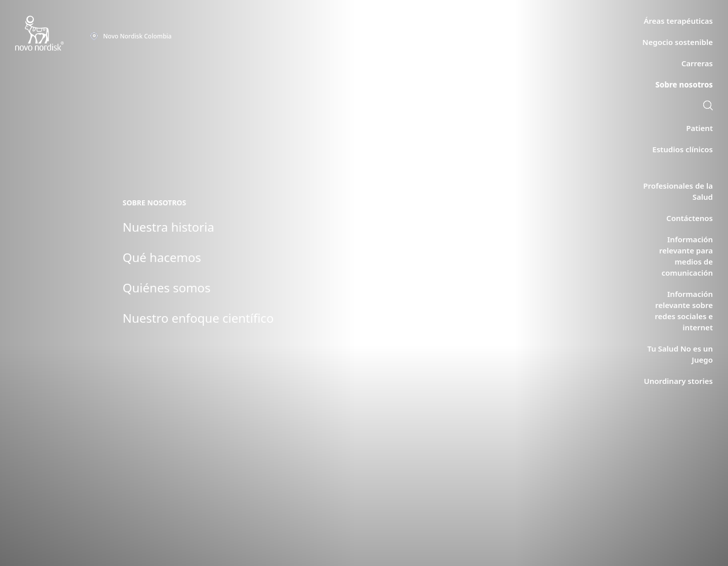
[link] (708, 107)
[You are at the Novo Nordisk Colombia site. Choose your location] (131, 36)
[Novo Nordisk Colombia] (53, 34)
